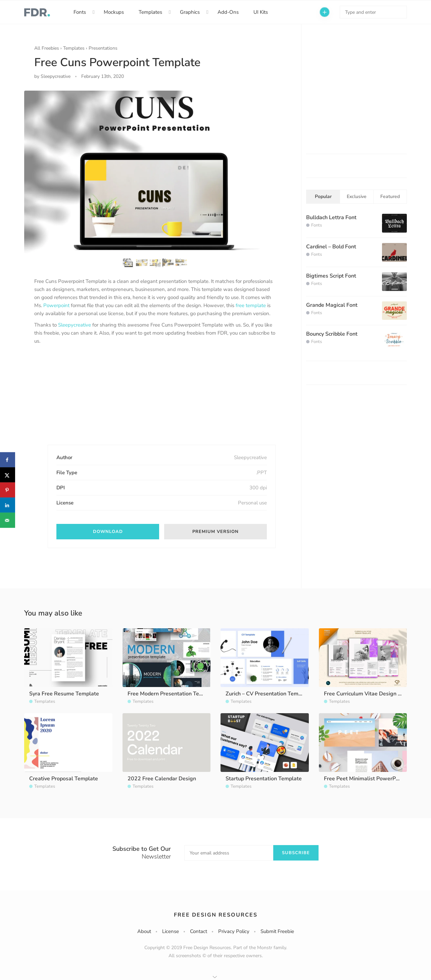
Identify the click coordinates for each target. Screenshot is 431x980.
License (171, 931)
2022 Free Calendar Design (162, 779)
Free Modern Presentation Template (172, 694)
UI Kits (261, 12)
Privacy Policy (234, 931)
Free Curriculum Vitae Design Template (373, 694)
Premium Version (215, 532)
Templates (150, 12)
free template (251, 305)
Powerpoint (56, 305)
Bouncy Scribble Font (332, 334)
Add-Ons (228, 12)
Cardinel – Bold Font (331, 247)
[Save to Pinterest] (8, 490)
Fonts (80, 12)
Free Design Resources (216, 915)
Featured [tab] (390, 197)
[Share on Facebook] (8, 460)
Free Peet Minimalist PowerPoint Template (377, 779)
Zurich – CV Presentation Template (268, 694)
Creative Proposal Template (64, 779)
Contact (199, 931)
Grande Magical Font (332, 305)
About (144, 931)
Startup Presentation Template (264, 779)
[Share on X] (8, 475)
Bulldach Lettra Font (331, 217)
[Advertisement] (85, 400)
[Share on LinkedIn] (8, 505)
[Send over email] (8, 520)
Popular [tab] (323, 197)
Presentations (103, 48)
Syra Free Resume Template (64, 694)
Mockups (114, 12)
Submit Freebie (277, 931)
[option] (155, 172)
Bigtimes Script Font (331, 276)
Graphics (190, 12)
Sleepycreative (75, 325)
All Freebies (47, 48)
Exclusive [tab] (357, 197)
